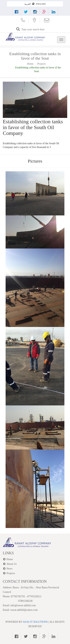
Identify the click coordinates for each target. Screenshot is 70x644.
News (10, 569)
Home (30, 64)
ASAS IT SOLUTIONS (35, 622)
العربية (28, 4)
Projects (42, 64)
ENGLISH (41, 4)
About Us (12, 564)
